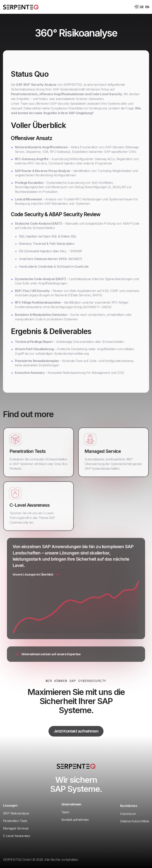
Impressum (128, 818)
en (147, 7)
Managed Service (104, 450)
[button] (136, 7)
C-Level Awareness (30, 504)
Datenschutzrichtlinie (135, 826)
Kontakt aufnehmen (75, 818)
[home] (21, 7)
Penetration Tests (28, 450)
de (142, 7)
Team (65, 811)
